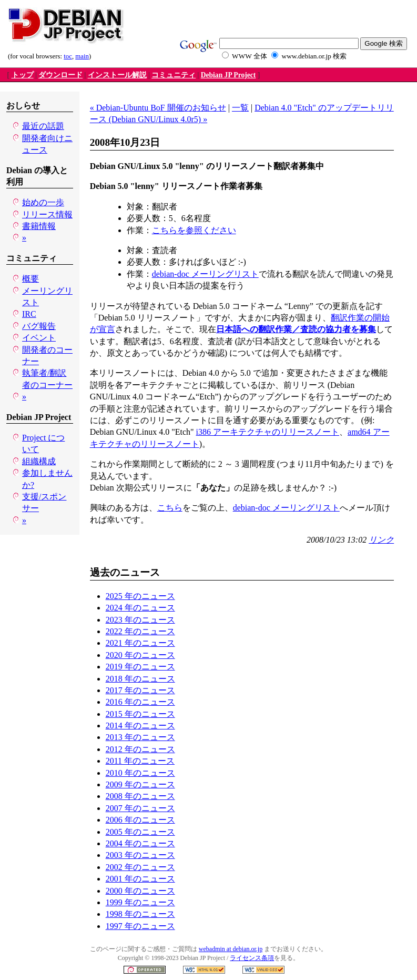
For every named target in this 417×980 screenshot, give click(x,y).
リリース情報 (47, 214)
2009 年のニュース (140, 784)
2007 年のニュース (140, 808)
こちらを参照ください (194, 230)
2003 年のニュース (140, 855)
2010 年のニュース (140, 773)
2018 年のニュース (140, 679)
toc (68, 56)
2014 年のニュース (140, 726)
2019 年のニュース (140, 667)
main (82, 56)
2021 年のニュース (140, 643)
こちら (170, 508)
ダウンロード (60, 75)
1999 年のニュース (140, 902)
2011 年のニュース (140, 761)
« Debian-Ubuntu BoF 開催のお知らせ (158, 108)
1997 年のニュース (140, 926)
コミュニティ (174, 75)
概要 (30, 279)
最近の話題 (43, 126)
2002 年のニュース (140, 867)
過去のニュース (125, 572)
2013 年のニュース (140, 737)
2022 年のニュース (140, 631)
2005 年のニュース (140, 832)
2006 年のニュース (140, 820)
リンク (381, 540)
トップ (23, 75)
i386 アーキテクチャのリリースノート (268, 432)
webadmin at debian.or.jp (231, 949)
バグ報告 (39, 326)
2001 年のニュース (140, 879)
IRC (29, 314)
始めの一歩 (43, 202)
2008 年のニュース (140, 796)
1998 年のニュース (140, 914)
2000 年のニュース (140, 891)
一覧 (240, 108)
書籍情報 (39, 226)
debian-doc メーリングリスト (205, 274)
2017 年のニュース (140, 690)
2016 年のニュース (140, 702)
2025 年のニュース (140, 596)
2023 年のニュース (140, 620)
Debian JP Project (228, 75)
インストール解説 (117, 75)
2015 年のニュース (140, 714)
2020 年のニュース (140, 655)
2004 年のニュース (140, 843)
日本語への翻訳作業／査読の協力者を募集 (296, 329)
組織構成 (39, 461)
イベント (39, 338)
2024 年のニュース (140, 608)
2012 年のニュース (140, 749)
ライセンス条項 (252, 958)
